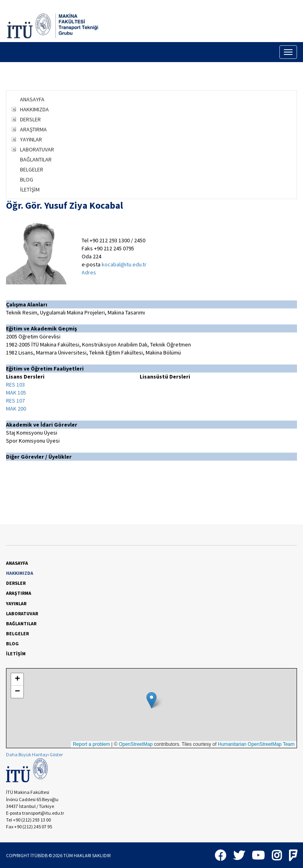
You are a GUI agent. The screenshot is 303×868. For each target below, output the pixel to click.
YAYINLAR (31, 139)
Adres (89, 272)
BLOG (27, 179)
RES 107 (15, 401)
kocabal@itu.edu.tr (124, 264)
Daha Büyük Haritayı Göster (34, 754)
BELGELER (32, 169)
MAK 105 (16, 393)
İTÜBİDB (39, 855)
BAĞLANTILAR (36, 159)
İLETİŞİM (30, 189)
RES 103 (15, 385)
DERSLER (30, 119)
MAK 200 (16, 409)
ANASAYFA (32, 99)
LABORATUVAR (37, 149)
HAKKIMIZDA (34, 109)
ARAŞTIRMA (33, 129)
